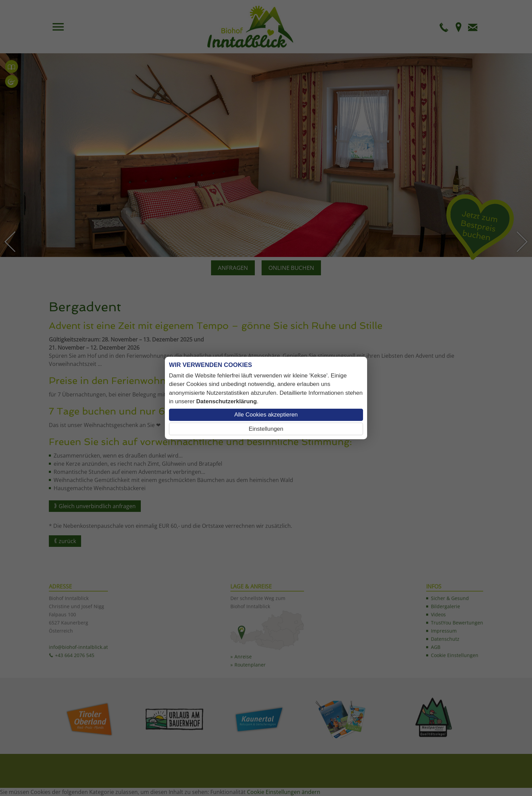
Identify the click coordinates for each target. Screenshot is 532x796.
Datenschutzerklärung (226, 401)
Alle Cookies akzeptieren (266, 415)
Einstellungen (266, 429)
